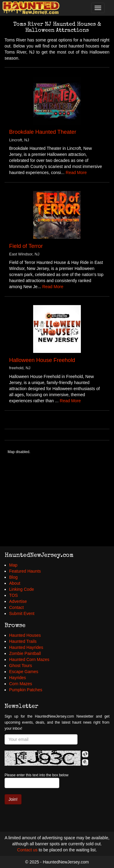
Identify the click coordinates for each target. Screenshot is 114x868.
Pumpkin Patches (26, 690)
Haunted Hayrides (26, 647)
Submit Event (22, 613)
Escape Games (24, 672)
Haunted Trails (23, 641)
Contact (16, 607)
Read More (76, 173)
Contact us (27, 850)
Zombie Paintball (25, 653)
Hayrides (17, 678)
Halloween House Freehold (42, 360)
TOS (14, 595)
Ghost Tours (21, 666)
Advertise (18, 601)
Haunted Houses (25, 635)
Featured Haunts (25, 571)
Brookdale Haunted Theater (43, 132)
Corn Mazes (21, 684)
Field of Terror (26, 246)
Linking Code (22, 589)
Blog (13, 577)
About (15, 583)
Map (13, 565)
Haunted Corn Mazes (29, 659)
